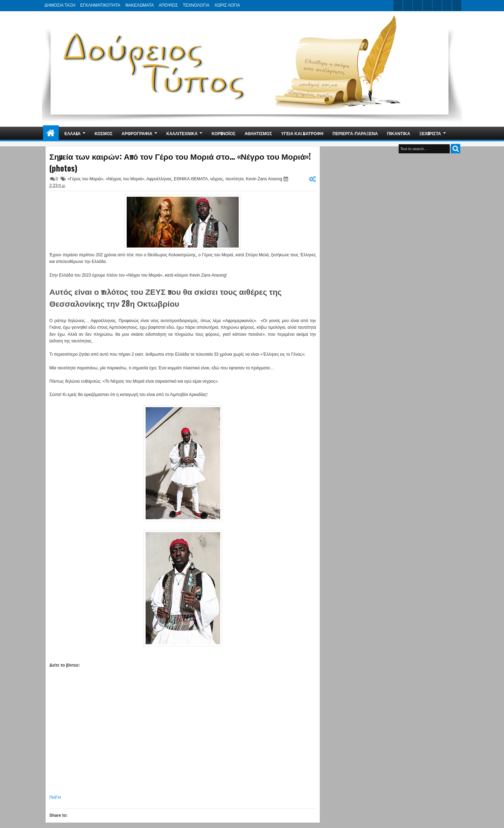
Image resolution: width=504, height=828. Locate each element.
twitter (398, 5)
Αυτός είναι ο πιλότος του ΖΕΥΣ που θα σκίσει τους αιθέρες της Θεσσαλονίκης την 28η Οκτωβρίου (166, 297)
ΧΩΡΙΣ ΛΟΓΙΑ (227, 5)
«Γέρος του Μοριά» (85, 179)
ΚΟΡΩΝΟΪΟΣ (224, 133)
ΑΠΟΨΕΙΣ (168, 5)
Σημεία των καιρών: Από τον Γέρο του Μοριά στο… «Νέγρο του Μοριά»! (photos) (180, 162)
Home (51, 133)
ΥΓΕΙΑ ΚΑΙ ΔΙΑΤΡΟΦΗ (302, 133)
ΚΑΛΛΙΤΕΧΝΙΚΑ (182, 133)
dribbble (447, 5)
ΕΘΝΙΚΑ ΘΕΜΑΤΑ (191, 179)
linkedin (437, 5)
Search (456, 149)
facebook (408, 5)
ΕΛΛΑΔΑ (72, 133)
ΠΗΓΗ (55, 798)
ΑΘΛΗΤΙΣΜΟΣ (258, 133)
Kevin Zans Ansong (264, 179)
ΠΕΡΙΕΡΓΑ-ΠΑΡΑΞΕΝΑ (355, 133)
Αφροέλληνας (159, 179)
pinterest (457, 5)
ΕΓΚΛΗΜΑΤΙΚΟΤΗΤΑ (100, 5)
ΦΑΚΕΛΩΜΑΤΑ (140, 5)
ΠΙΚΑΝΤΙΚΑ (399, 133)
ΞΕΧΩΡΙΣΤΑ (430, 133)
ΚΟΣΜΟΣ (103, 133)
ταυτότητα (234, 179)
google (418, 5)
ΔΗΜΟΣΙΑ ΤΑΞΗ (60, 5)
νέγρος (216, 179)
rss (427, 5)
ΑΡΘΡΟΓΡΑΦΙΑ (137, 133)
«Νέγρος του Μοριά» (125, 179)
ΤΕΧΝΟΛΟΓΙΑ (196, 5)
